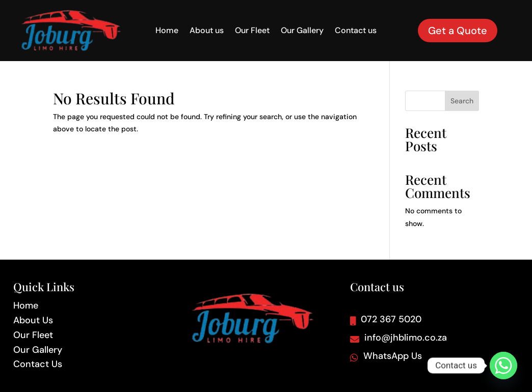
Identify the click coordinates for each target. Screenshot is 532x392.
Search (462, 101)
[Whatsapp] (503, 366)
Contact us (356, 31)
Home (167, 31)
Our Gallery (302, 31)
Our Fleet (252, 31)
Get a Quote (458, 31)
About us (207, 31)
